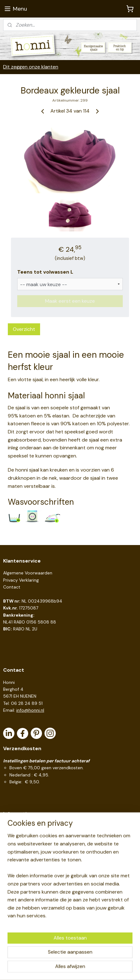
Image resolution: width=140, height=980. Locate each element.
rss (73, 958)
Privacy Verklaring (21, 580)
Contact (12, 587)
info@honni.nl (30, 710)
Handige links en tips (24, 826)
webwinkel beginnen (94, 958)
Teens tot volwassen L (45, 272)
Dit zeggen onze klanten (31, 67)
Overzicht (24, 329)
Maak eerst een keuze (70, 301)
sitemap (60, 958)
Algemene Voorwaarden (28, 573)
